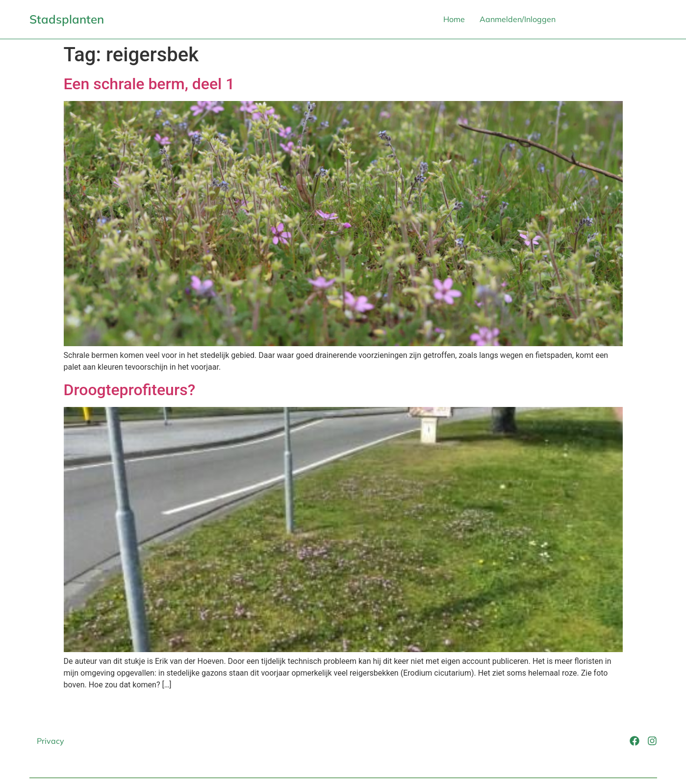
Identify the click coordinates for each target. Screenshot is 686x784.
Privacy (51, 741)
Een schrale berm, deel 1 (149, 84)
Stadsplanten (67, 19)
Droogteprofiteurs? (130, 390)
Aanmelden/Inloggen (518, 19)
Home (454, 19)
